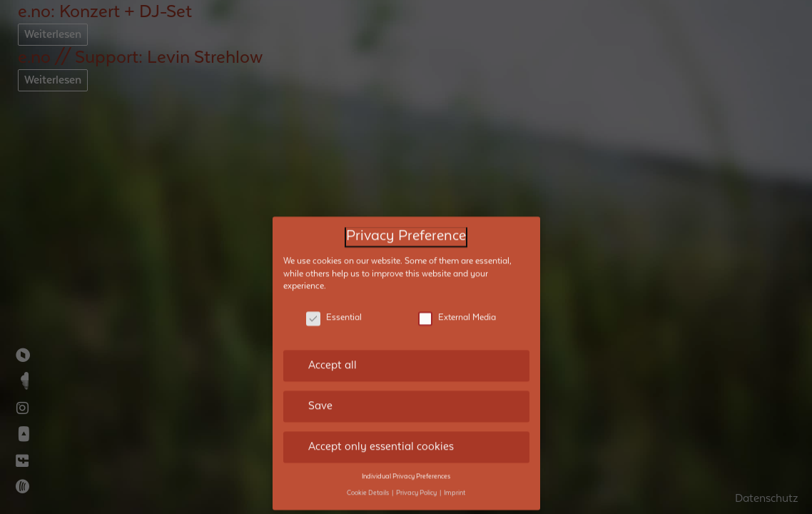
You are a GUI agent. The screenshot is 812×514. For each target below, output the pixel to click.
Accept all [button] (333, 356)
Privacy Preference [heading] (406, 227)
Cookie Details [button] (369, 483)
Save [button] (320, 397)
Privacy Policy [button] (417, 483)
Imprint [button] (455, 483)
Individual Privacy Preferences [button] (406, 467)
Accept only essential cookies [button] (381, 437)
